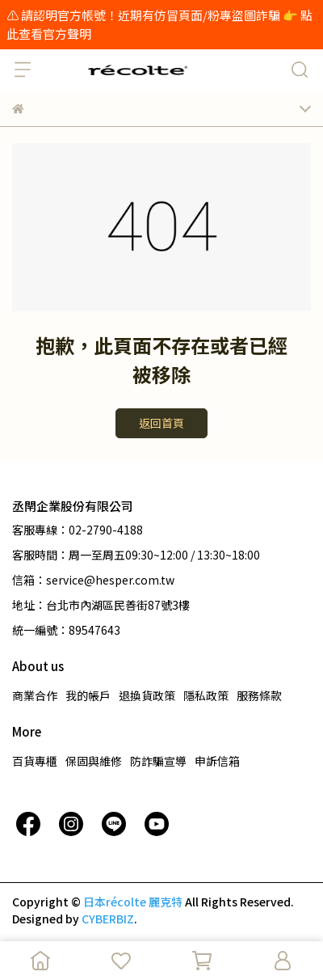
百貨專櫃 (35, 761)
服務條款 (259, 695)
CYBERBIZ (108, 919)
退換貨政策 (147, 695)
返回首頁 (161, 423)
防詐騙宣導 (158, 761)
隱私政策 (206, 695)
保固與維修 (94, 761)
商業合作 (35, 695)
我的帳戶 (88, 695)
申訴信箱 (217, 761)
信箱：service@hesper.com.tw (93, 580)
